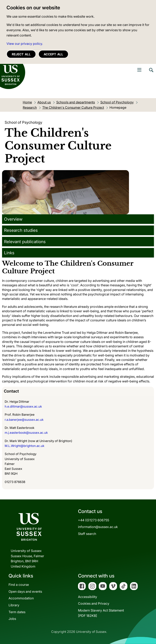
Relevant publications (25, 242)
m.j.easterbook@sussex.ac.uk (26, 433)
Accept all (53, 54)
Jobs (12, 619)
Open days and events (25, 591)
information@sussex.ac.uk (98, 527)
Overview (13, 219)
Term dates (17, 612)
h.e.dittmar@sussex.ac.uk (23, 406)
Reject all (21, 54)
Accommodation (21, 598)
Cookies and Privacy (94, 603)
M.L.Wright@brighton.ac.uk (24, 446)
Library (14, 605)
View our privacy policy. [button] (25, 44)
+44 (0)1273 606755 (94, 520)
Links (9, 253)
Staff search (87, 534)
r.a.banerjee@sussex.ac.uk (24, 420)
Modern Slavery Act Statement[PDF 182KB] (101, 613)
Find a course (19, 585)
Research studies (21, 230)
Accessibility (88, 597)
